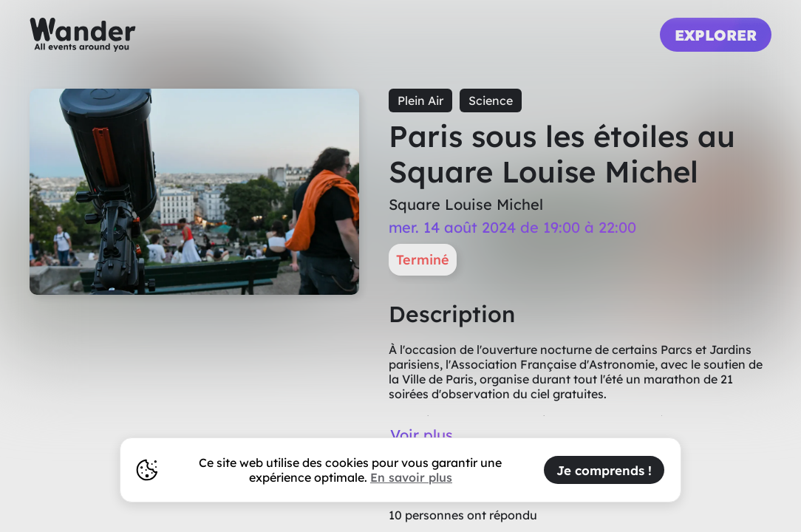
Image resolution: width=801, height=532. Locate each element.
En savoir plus (411, 477)
